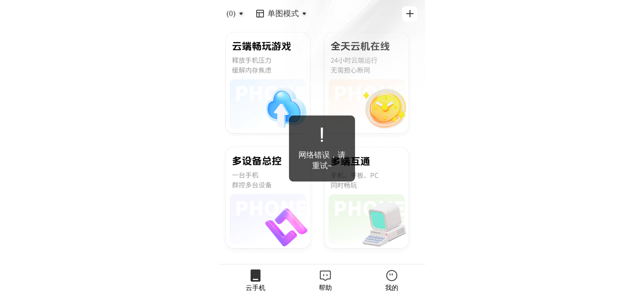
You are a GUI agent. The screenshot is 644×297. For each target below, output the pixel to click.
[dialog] (322, 148)
